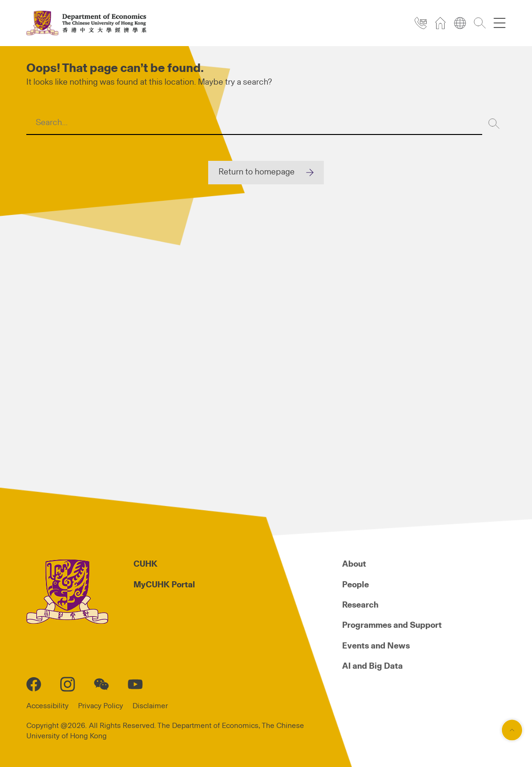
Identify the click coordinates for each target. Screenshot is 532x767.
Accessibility (47, 706)
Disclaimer (150, 706)
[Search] (494, 123)
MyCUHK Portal (164, 585)
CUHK (145, 564)
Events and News (376, 646)
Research (360, 605)
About (354, 564)
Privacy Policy (101, 706)
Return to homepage (257, 172)
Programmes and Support (392, 625)
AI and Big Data (372, 666)
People (356, 585)
